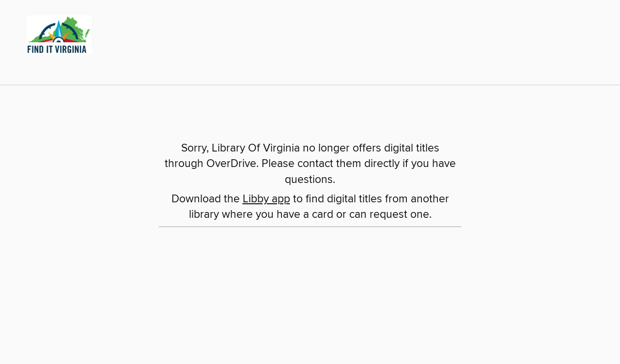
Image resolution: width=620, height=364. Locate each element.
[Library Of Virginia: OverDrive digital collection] (55, 33)
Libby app (266, 199)
